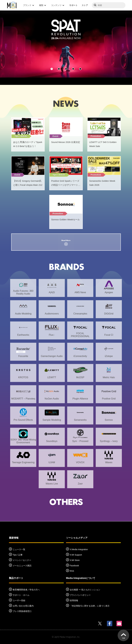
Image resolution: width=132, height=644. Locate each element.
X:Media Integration (79, 549)
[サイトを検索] (109, 5)
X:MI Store (75, 560)
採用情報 (74, 600)
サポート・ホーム (21, 595)
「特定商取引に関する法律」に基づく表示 (90, 606)
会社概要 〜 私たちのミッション (85, 590)
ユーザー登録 (19, 600)
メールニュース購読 (22, 566)
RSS (72, 571)
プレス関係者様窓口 (22, 611)
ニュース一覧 (19, 549)
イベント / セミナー (22, 560)
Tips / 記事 (18, 555)
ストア (85, 5)
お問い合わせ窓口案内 (23, 606)
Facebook (74, 566)
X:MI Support (76, 555)
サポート (73, 5)
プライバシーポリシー (80, 595)
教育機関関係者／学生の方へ (26, 590)
